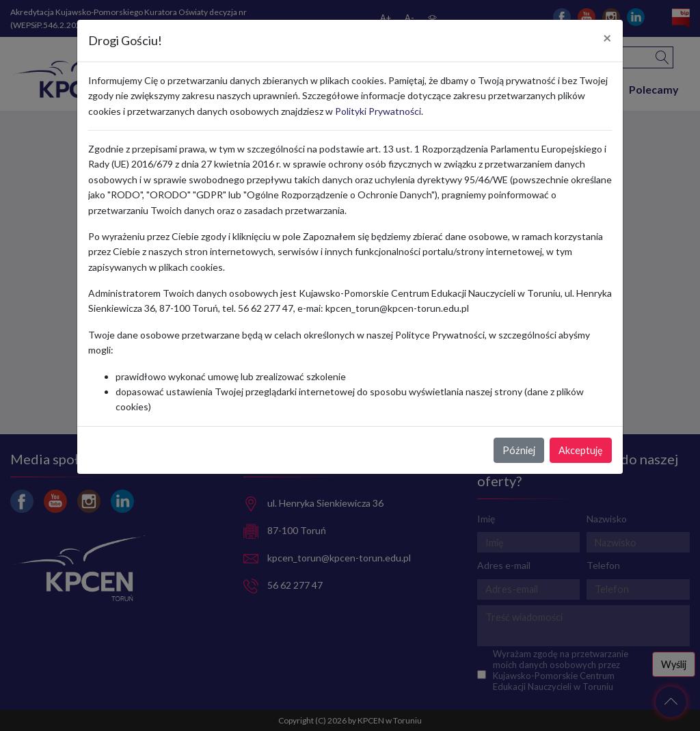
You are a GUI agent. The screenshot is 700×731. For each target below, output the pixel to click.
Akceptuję (581, 450)
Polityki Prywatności (378, 111)
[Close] (607, 38)
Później (519, 450)
